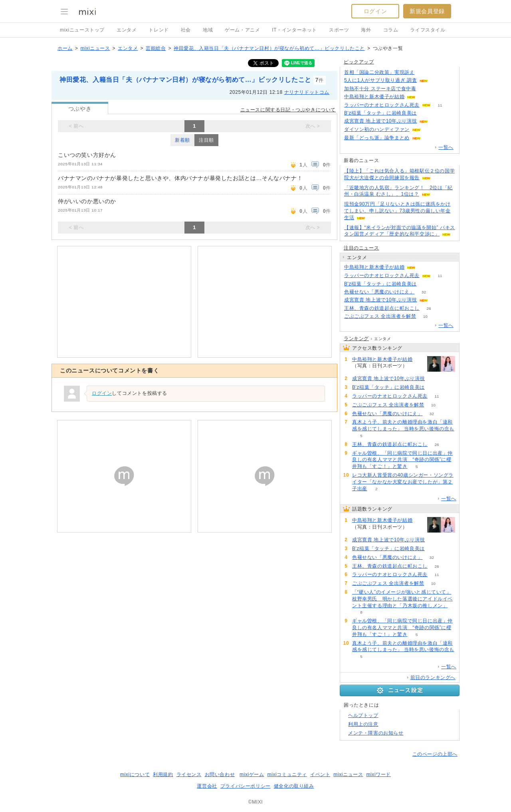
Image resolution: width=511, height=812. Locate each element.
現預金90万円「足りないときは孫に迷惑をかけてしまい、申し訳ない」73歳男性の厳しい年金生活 (397, 211)
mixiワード (378, 774)
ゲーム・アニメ (242, 30)
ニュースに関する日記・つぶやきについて (288, 110)
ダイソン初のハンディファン (377, 129)
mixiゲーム (252, 774)
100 (430, 130)
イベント (320, 774)
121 (424, 72)
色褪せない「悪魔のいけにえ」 (379, 292)
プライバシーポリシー (246, 786)
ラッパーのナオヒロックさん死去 (382, 105)
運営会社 (207, 786)
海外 (366, 30)
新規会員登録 (427, 11)
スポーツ (339, 30)
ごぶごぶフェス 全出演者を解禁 (380, 316)
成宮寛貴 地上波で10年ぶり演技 (380, 121)
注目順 (206, 140)
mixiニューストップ (82, 30)
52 (426, 284)
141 (437, 80)
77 (425, 89)
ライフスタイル (428, 30)
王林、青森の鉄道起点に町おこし (382, 308)
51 (426, 113)
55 (437, 121)
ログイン (375, 11)
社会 (186, 30)
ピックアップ (359, 62)
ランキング (356, 339)
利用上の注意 (363, 724)
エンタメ (127, 30)
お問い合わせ (220, 774)
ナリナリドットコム (307, 92)
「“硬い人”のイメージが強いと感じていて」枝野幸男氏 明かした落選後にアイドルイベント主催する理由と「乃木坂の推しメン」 (402, 599)
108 (430, 138)
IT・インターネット (294, 30)
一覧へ (446, 147)
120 (425, 97)
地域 (208, 30)
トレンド (158, 30)
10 (425, 316)
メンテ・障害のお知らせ (376, 733)
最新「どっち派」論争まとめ (377, 138)
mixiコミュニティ (287, 774)
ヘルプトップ (363, 715)
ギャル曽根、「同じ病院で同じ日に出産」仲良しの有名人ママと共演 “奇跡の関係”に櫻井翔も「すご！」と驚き (402, 460)
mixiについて (135, 774)
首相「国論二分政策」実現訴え (379, 72)
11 (440, 105)
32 (424, 292)
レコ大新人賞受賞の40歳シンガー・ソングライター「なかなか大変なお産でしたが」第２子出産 (403, 482)
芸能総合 (156, 48)
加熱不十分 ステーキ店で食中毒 (380, 89)
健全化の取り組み (294, 786)
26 (429, 308)
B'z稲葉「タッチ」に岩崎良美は (380, 113)
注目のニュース (361, 248)
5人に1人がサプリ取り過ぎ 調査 (380, 80)
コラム (391, 30)
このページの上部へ (435, 754)
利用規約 (163, 774)
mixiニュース (95, 48)
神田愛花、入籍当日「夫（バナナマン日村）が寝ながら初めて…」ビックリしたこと (269, 48)
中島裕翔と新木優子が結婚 (374, 97)
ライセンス (189, 774)
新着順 (182, 140)
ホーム (65, 48)
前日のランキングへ (433, 677)
